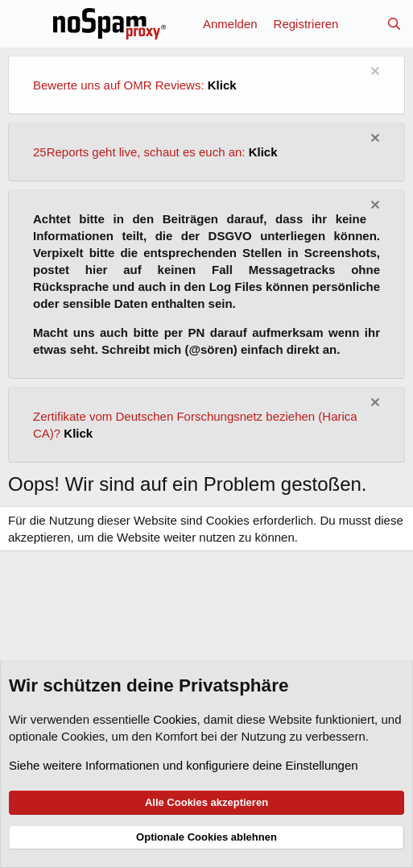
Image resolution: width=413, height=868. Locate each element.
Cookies (175, 719)
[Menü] (22, 23)
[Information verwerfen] (373, 73)
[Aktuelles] (362, 24)
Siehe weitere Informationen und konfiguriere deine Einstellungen (184, 765)
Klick (222, 85)
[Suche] (394, 24)
